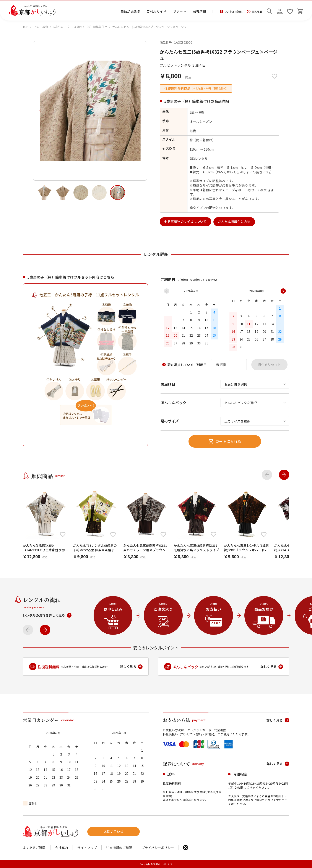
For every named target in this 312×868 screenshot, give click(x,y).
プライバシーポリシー (158, 848)
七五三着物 (41, 27)
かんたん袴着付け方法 (234, 221)
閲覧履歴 (254, 12)
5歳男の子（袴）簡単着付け (90, 27)
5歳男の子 (60, 27)
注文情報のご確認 (119, 848)
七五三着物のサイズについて (185, 221)
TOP (25, 27)
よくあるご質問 (34, 848)
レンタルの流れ (231, 12)
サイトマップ (87, 848)
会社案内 (62, 848)
